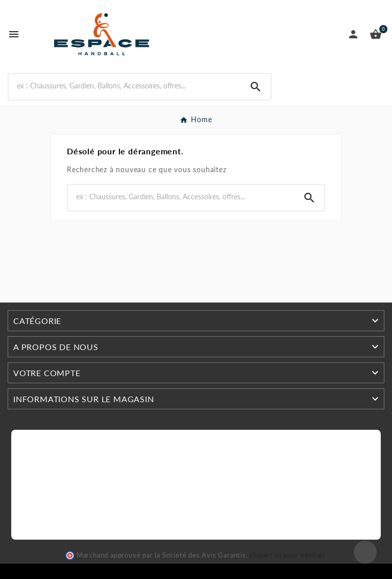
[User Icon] (353, 34)
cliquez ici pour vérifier (287, 555)
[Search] (125, 86)
